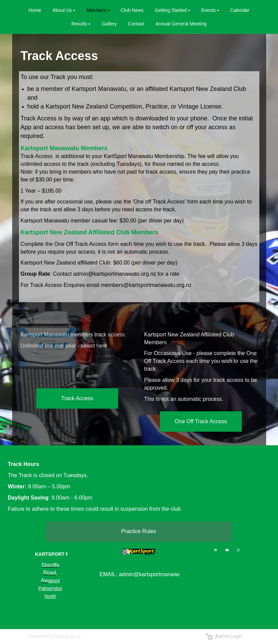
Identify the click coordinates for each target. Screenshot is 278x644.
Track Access (77, 398)
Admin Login (224, 636)
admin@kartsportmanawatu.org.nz (115, 274)
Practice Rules (139, 531)
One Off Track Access (201, 421)
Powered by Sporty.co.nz (55, 636)
